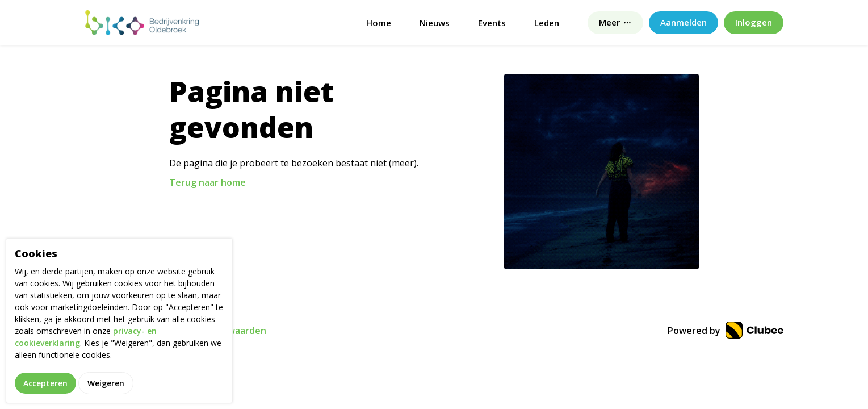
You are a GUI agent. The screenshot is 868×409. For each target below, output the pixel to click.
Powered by (726, 331)
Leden (547, 23)
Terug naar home (207, 182)
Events (492, 23)
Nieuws (435, 23)
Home (379, 23)
